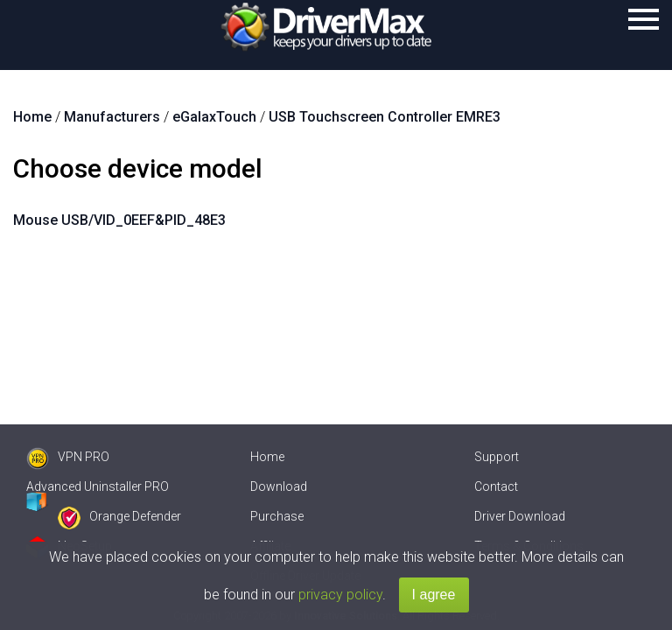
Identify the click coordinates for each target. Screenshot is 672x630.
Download (279, 486)
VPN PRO (68, 457)
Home (267, 457)
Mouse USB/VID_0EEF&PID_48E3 (119, 220)
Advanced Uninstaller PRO (98, 486)
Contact (496, 486)
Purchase (277, 516)
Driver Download (520, 516)
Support (497, 457)
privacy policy (340, 595)
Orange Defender (119, 516)
